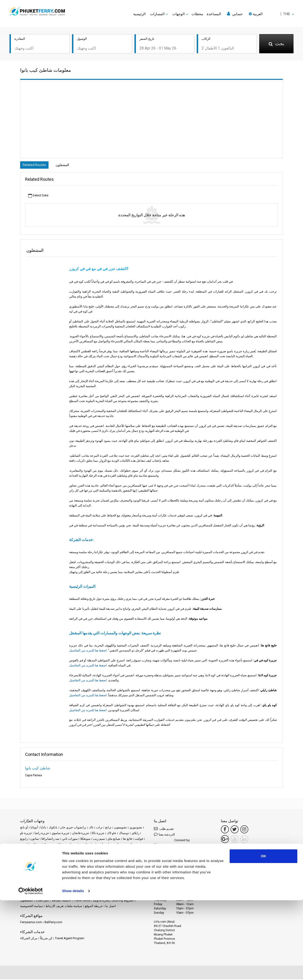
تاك (91, 828)
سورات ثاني (70, 839)
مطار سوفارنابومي (32, 874)
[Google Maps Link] (225, 840)
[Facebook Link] (225, 830)
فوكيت (139, 839)
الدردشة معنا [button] (164, 835)
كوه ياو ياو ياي (106, 856)
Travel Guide (82, 901)
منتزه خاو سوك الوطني (96, 874)
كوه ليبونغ (125, 851)
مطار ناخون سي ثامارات (63, 874)
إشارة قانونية (101, 901)
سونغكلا (85, 839)
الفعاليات (122, 895)
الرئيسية (139, 14)
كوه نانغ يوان (56, 856)
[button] (271, 14)
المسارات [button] (157, 14)
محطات (197, 14)
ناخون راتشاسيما (124, 874)
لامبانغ (122, 856)
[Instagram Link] (244, 830)
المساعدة (214, 14)
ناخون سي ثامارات (32, 879)
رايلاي (135, 834)
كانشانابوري (28, 845)
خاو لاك (112, 834)
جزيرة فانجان (80, 834)
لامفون (133, 856)
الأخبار (134, 895)
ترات (99, 828)
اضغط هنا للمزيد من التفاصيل (88, 651)
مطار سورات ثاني (111, 868)
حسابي (235, 14)
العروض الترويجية (102, 895)
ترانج (108, 828)
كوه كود (83, 851)
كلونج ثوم (54, 845)
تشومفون (120, 828)
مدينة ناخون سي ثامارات (62, 868)
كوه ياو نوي (87, 856)
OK (264, 936)
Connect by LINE (171, 861)
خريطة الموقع (94, 907)
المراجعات (42, 901)
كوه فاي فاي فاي (48, 851)
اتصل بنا (111, 907)
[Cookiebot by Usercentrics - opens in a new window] (31, 971)
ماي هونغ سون (41, 862)
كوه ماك (25, 856)
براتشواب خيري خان (73, 828)
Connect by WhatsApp (171, 853)
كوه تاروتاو (96, 845)
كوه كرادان (68, 851)
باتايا (43, 828)
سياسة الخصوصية (31, 907)
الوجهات (39, 895)
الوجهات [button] (178, 14)
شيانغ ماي (114, 839)
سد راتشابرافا (50, 839)
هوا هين (65, 879)
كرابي (42, 845)
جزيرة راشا (42, 834)
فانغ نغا (127, 839)
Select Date (38, 196)
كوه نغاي (72, 856)
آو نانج (24, 828)
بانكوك (53, 828)
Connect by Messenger (172, 843)
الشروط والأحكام (123, 901)
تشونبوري (136, 828)
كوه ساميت (27, 851)
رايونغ (24, 839)
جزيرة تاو (26, 834)
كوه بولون (80, 845)
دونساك (124, 834)
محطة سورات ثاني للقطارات (72, 862)
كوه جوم (126, 845)
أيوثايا (34, 828)
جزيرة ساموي (60, 834)
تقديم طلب (164, 829)
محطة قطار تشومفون (107, 862)
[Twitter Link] (235, 830)
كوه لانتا (95, 851)
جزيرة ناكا (98, 834)
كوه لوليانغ (110, 851)
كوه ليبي (140, 851)
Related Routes (36, 165)
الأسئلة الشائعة (61, 901)
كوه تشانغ (112, 845)
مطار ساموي (89, 868)
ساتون (35, 839)
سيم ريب (99, 839)
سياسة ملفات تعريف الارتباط (64, 907)
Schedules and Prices (62, 895)
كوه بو (67, 845)
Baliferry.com (53, 923)
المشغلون (67, 165)
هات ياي (52, 879)
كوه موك (39, 856)
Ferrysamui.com (31, 923)
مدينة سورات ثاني (32, 868)
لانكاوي (25, 862)
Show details (73, 971)
